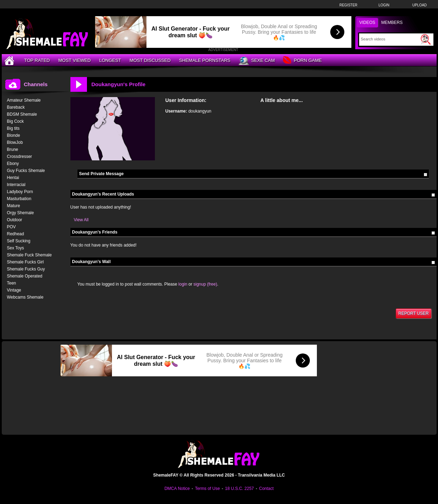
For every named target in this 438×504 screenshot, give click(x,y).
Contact (266, 489)
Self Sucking (19, 241)
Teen (12, 283)
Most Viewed (74, 60)
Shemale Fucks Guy (26, 269)
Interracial (16, 185)
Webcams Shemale (25, 297)
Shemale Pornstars (205, 60)
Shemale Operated (25, 276)
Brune (13, 149)
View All (81, 220)
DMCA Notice (177, 489)
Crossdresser (20, 157)
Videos (367, 23)
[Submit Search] (426, 39)
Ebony (13, 164)
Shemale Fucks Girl (26, 262)
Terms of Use (208, 489)
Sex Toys (15, 248)
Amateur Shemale (24, 100)
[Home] (10, 60)
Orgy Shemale (21, 213)
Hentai (13, 178)
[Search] (390, 39)
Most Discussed (150, 60)
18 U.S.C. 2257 (239, 489)
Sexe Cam (257, 61)
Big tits (13, 128)
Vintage (14, 290)
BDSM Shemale (22, 114)
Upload (420, 5)
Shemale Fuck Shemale (29, 255)
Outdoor (15, 220)
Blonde (14, 135)
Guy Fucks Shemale (26, 171)
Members (392, 23)
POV (11, 227)
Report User (413, 313)
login (183, 284)
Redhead (16, 234)
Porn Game (302, 61)
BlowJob (15, 142)
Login (384, 5)
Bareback (16, 107)
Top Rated (37, 60)
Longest (110, 60)
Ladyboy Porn (20, 192)
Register (348, 5)
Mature (14, 206)
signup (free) (205, 284)
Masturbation (19, 199)
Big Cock (15, 121)
